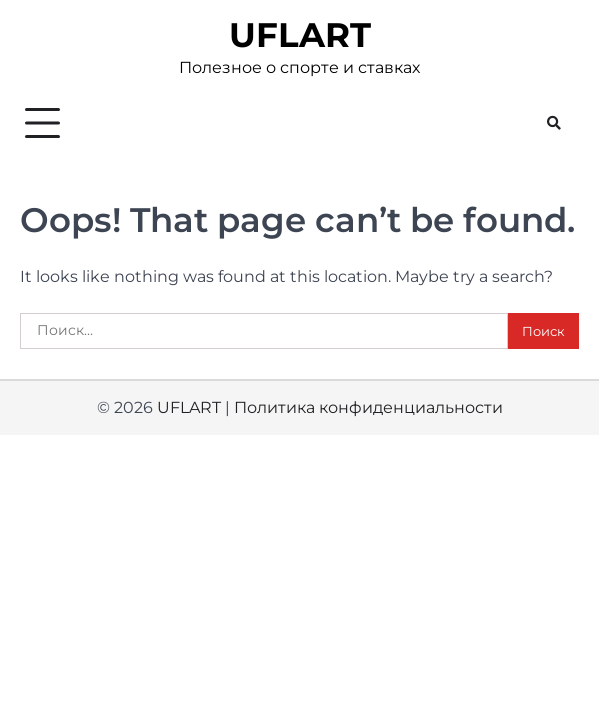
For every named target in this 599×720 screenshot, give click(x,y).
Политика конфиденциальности (368, 407)
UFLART (300, 35)
